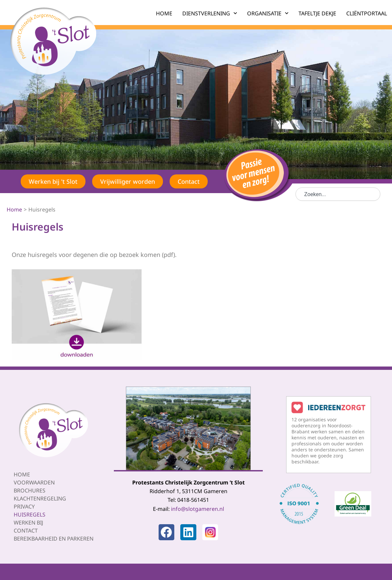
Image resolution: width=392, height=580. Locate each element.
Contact (26, 530)
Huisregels (30, 514)
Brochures (30, 490)
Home (22, 474)
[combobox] (338, 194)
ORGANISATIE (268, 13)
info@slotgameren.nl (198, 509)
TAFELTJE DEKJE (317, 13)
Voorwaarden (34, 482)
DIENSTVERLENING (210, 13)
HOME (164, 13)
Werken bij (28, 522)
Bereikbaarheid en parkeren (54, 538)
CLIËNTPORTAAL (367, 13)
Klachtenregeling (40, 498)
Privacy (24, 506)
